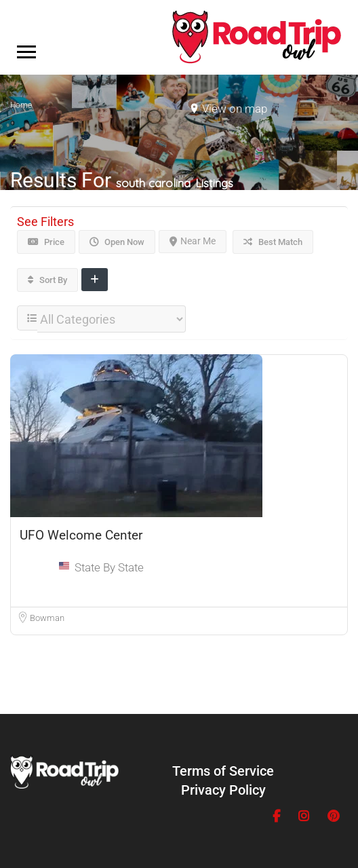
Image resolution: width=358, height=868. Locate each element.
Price (46, 242)
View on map (235, 109)
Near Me (193, 241)
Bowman (47, 618)
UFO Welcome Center (81, 535)
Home (21, 105)
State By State (109, 567)
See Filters (45, 222)
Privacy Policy (223, 790)
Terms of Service (223, 771)
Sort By (47, 280)
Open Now (117, 242)
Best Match (273, 242)
